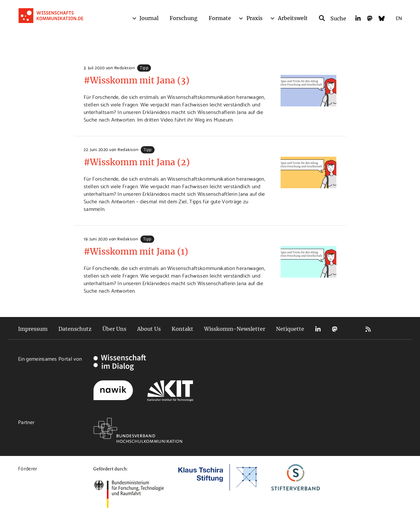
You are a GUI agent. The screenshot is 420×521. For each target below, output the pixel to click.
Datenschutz (75, 329)
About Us (149, 329)
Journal (149, 18)
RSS (368, 329)
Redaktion (125, 67)
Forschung (184, 18)
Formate (220, 18)
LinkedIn (318, 329)
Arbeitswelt (293, 18)
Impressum (33, 329)
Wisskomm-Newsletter (235, 329)
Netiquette (290, 329)
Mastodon (335, 329)
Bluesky (351, 329)
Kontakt (182, 329)
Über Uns (114, 329)
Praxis (254, 18)
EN (399, 18)
